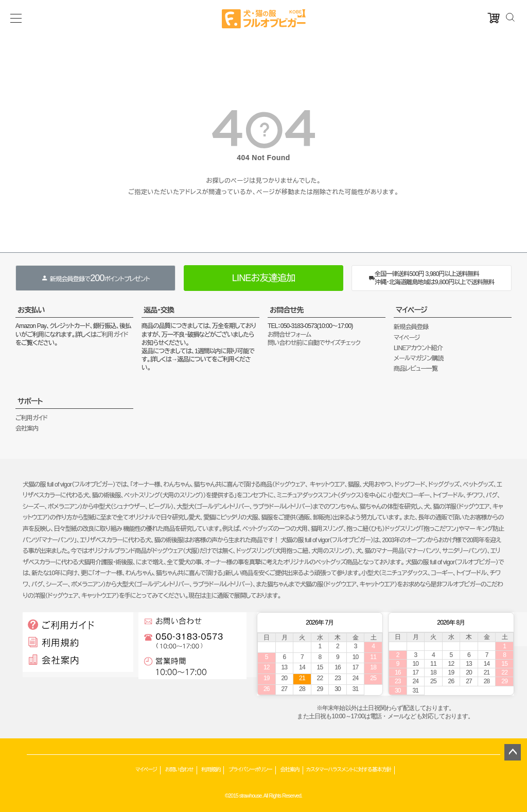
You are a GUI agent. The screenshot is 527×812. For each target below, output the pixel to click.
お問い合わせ (179, 770)
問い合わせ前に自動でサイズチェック (314, 343)
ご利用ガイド (112, 335)
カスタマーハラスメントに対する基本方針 (349, 770)
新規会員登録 (411, 327)
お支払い (31, 310)
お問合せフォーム (289, 335)
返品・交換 (159, 310)
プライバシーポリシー (250, 770)
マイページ (411, 310)
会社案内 (27, 428)
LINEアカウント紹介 (418, 348)
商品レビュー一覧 (416, 369)
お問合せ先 (287, 310)
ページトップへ (513, 752)
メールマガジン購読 (418, 358)
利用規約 (211, 770)
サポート (30, 401)
